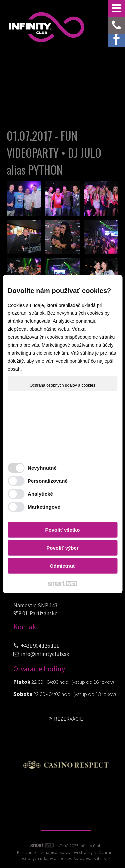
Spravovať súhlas (90, 859)
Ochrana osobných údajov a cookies (62, 385)
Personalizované (48, 481)
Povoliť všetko (63, 529)
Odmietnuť (62, 566)
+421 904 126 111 (40, 646)
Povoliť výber (62, 548)
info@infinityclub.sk (45, 654)
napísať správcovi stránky (69, 853)
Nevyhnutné (42, 468)
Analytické (40, 494)
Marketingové (44, 507)
